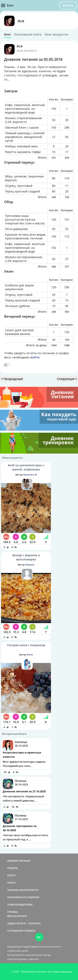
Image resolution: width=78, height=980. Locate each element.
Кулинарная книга (28, 34)
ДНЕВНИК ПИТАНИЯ (19, 861)
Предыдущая (12, 379)
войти (35, 357)
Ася (21, 21)
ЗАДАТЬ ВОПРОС (17, 923)
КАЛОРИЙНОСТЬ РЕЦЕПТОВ (23, 897)
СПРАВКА (12, 912)
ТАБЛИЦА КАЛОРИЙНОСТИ (23, 890)
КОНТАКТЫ (35, 923)
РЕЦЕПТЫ (13, 868)
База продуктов (56, 34)
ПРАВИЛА (30, 931)
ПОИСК (11, 883)
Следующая (67, 379)
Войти (68, 5)
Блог (8, 34)
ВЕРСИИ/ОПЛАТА (17, 916)
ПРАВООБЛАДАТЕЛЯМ (20, 905)
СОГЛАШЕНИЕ (15, 931)
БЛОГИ (11, 875)
